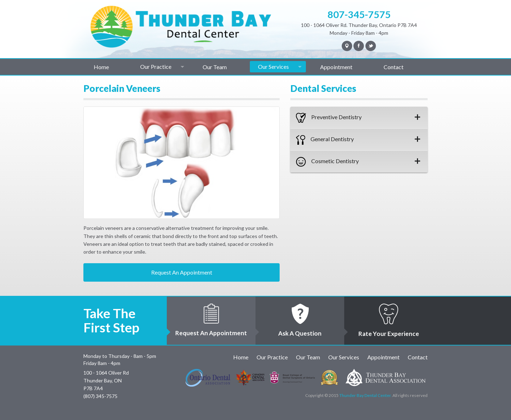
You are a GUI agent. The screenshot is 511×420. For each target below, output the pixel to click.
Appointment (336, 67)
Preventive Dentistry (358, 118)
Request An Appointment (182, 272)
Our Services (273, 67)
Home (101, 67)
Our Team (215, 67)
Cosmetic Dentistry (358, 162)
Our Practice (156, 67)
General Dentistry (358, 140)
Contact (394, 67)
